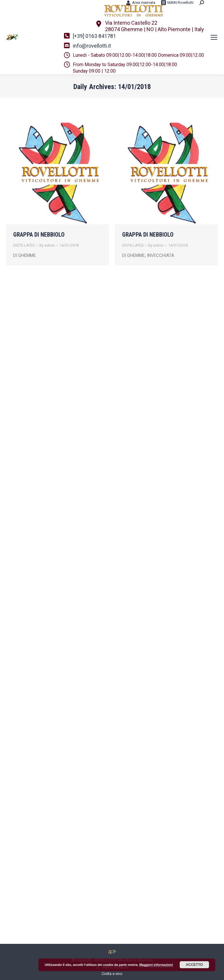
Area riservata (141, 3)
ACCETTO (194, 965)
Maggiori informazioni (156, 965)
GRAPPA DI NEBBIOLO (39, 235)
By (47, 245)
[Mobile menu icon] (214, 37)
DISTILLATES (24, 245)
